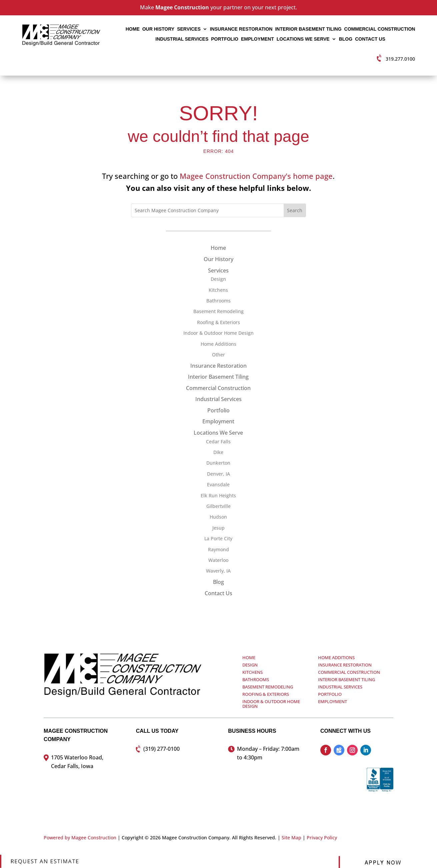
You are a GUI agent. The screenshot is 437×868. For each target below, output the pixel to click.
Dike (218, 452)
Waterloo (218, 560)
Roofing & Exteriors (218, 322)
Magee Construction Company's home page (256, 176)
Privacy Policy (322, 838)
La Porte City (218, 538)
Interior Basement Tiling (308, 29)
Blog (346, 39)
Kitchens (218, 290)
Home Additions (218, 344)
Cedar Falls (218, 441)
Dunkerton (218, 463)
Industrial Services (182, 39)
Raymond (218, 549)
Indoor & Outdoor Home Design (218, 333)
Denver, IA (218, 474)
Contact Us (370, 39)
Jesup (218, 528)
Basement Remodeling (218, 311)
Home (133, 29)
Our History (158, 29)
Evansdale (218, 484)
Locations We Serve (303, 39)
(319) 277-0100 (161, 749)
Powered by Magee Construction (80, 838)
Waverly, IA (218, 571)
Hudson (218, 517)
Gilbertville (218, 506)
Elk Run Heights (218, 495)
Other (218, 355)
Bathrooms (218, 301)
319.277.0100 (400, 59)
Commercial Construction (380, 29)
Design (218, 279)
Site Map (291, 838)
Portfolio (225, 39)
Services (189, 29)
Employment (257, 39)
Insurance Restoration (241, 29)
